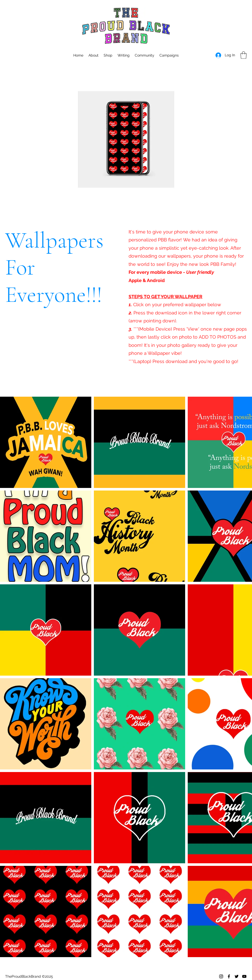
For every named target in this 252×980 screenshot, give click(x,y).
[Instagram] (221, 976)
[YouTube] (244, 976)
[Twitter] (237, 976)
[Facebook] (229, 976)
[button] (169, 55)
